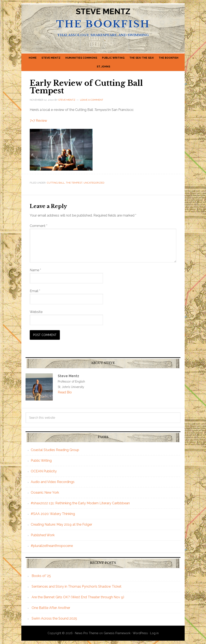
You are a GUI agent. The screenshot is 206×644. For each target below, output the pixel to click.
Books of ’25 (41, 576)
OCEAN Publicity (44, 471)
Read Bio (65, 392)
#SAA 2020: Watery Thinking (53, 514)
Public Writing (41, 461)
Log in (154, 633)
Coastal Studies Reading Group (55, 450)
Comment (39, 226)
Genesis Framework (117, 633)
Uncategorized (94, 183)
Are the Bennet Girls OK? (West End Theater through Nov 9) (78, 597)
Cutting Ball (56, 183)
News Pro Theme (87, 633)
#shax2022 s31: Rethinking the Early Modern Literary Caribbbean (80, 503)
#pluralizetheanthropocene (52, 546)
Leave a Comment (92, 100)
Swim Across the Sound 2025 (54, 618)
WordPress (140, 633)
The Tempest (74, 183)
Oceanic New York (45, 493)
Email (35, 291)
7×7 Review (38, 121)
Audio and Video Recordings (53, 482)
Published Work (43, 535)
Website (36, 312)
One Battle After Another (51, 608)
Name (35, 270)
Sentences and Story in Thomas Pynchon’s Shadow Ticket (77, 586)
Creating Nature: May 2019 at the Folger (61, 524)
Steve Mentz (103, 11)
